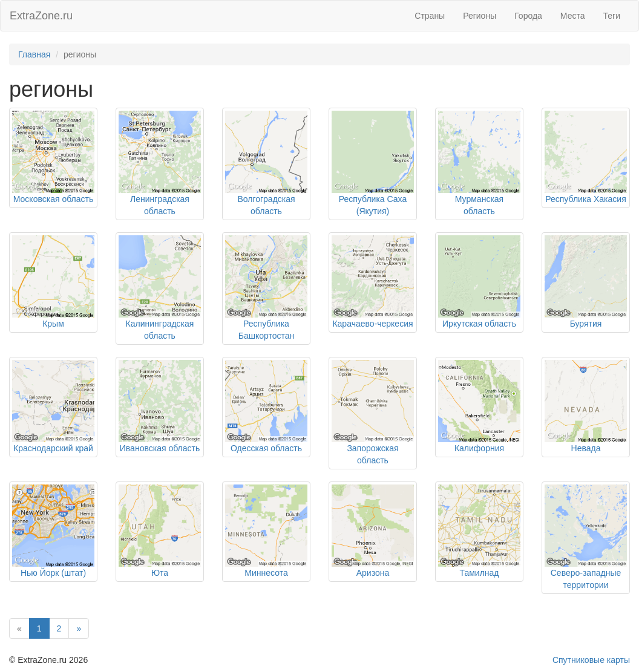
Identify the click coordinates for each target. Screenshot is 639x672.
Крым (53, 324)
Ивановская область (160, 448)
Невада (586, 448)
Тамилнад (479, 573)
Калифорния (479, 448)
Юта (160, 573)
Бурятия (586, 324)
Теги (612, 16)
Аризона (373, 573)
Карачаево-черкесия (372, 324)
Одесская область (266, 448)
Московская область (53, 199)
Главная (34, 54)
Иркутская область (479, 324)
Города (528, 16)
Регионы (480, 16)
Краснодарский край (53, 448)
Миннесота (266, 573)
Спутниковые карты (591, 660)
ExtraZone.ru (41, 16)
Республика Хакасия (585, 199)
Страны (430, 16)
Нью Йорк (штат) (53, 573)
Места (573, 16)
